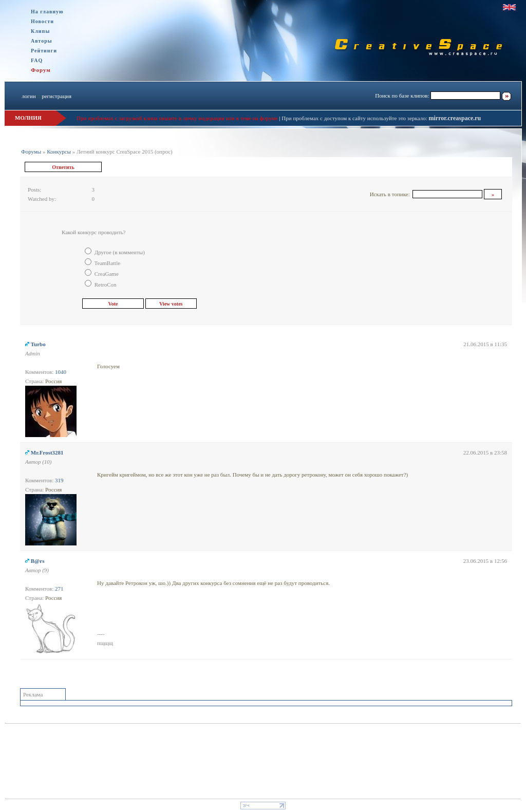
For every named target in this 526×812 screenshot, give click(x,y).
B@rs (38, 561)
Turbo (38, 344)
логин (29, 96)
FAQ (37, 60)
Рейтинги (44, 51)
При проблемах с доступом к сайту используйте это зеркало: (355, 118)
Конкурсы (59, 152)
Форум (41, 70)
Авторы (42, 41)
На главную (47, 12)
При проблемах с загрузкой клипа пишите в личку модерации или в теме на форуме (177, 118)
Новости (42, 21)
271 (59, 589)
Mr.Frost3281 (47, 452)
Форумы (31, 152)
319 (59, 480)
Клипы (40, 31)
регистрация (57, 96)
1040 (61, 372)
